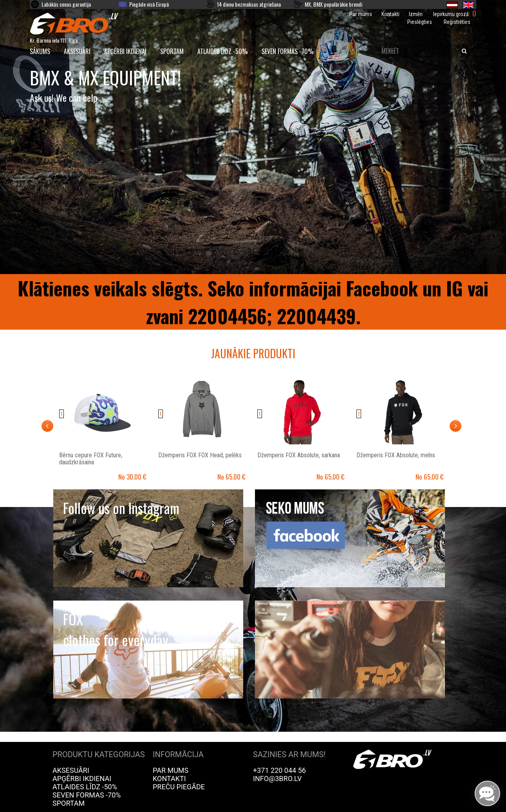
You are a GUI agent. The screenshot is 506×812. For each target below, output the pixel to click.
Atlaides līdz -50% (223, 51)
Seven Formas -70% (288, 51)
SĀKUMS (40, 51)
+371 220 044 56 (279, 770)
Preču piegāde (179, 787)
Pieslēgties (420, 22)
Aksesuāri (77, 51)
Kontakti (390, 14)
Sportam (172, 51)
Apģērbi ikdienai (125, 51)
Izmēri (416, 14)
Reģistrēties (457, 22)
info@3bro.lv (277, 779)
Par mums (361, 14)
